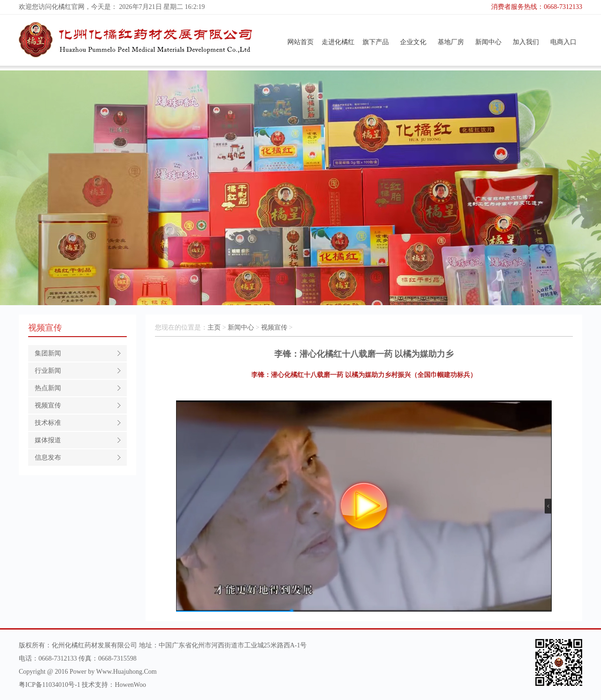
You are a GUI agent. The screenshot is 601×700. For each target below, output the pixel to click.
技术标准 (48, 423)
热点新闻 (48, 388)
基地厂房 (451, 42)
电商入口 (563, 42)
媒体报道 (48, 440)
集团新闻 (48, 353)
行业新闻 (48, 371)
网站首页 (300, 42)
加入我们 (526, 42)
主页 (214, 327)
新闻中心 (488, 42)
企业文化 (413, 42)
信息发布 (48, 458)
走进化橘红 (338, 42)
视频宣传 (48, 405)
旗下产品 (376, 42)
